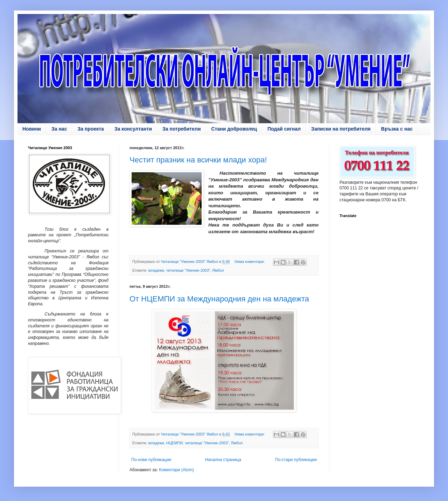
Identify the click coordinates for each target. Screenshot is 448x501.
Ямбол (218, 270)
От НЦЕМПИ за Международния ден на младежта (219, 299)
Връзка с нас (397, 129)
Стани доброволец (234, 129)
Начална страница (223, 460)
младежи (156, 270)
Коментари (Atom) (176, 470)
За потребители (182, 129)
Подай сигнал (284, 129)
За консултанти (133, 129)
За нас (59, 129)
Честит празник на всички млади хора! (198, 160)
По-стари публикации (296, 460)
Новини (32, 129)
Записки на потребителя (341, 129)
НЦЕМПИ (175, 443)
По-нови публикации (151, 460)
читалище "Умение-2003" (188, 270)
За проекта (90, 129)
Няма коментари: (250, 262)
